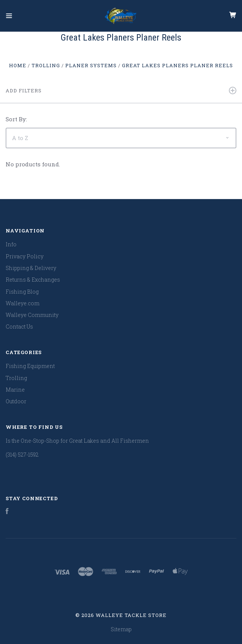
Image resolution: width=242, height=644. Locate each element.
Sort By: (16, 119)
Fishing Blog (22, 292)
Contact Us (19, 327)
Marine (15, 390)
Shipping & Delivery (31, 268)
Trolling (16, 378)
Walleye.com (23, 303)
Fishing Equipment (30, 366)
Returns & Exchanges (33, 280)
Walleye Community (32, 315)
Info (11, 244)
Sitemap (121, 629)
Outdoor (16, 401)
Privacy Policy (25, 256)
